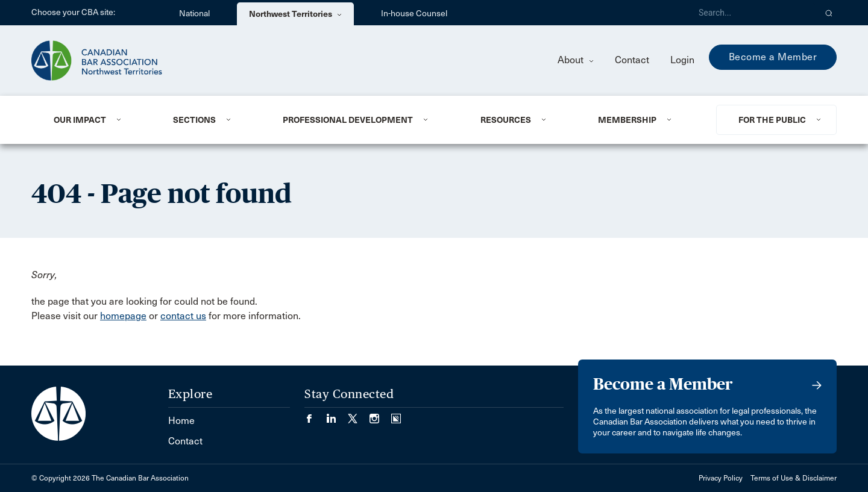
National (194, 14)
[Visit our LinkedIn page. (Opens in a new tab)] (337, 415)
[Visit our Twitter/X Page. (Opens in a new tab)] (359, 415)
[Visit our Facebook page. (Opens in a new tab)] (315, 415)
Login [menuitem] (682, 60)
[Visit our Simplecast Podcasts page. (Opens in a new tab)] (396, 415)
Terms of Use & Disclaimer (794, 478)
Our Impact (80, 120)
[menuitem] (99, 120)
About (576, 60)
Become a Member (773, 57)
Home (181, 421)
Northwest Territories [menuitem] (295, 14)
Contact (632, 60)
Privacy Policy (721, 478)
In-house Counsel (414, 14)
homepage (123, 316)
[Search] (752, 13)
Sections (194, 120)
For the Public (772, 120)
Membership (627, 120)
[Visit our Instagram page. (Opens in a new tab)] (380, 415)
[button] (829, 13)
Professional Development (348, 120)
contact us (183, 316)
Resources (506, 120)
